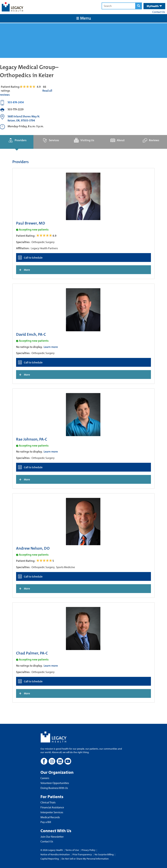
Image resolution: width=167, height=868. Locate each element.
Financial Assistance (52, 807)
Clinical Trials (48, 802)
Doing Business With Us (54, 788)
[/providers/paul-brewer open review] (44, 236)
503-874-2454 (16, 102)
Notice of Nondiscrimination (55, 854)
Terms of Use (72, 850)
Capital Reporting (50, 859)
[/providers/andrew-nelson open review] (44, 561)
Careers (45, 778)
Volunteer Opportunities (55, 783)
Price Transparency (82, 854)
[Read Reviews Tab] (30, 87)
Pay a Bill (46, 822)
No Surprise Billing (104, 854)
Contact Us (159, 12)
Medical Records (50, 817)
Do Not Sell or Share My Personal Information (85, 859)
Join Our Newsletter (52, 837)
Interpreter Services (52, 812)
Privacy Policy (88, 850)
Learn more (51, 347)
